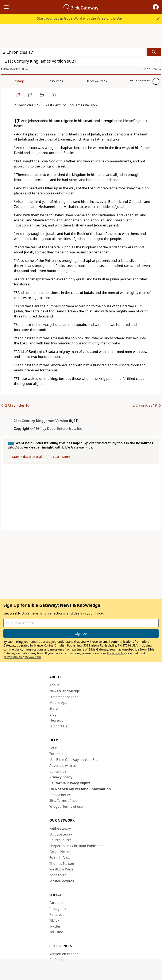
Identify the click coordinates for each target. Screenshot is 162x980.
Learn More (61, 457)
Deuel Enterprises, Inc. (65, 428)
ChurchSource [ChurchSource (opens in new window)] (60, 840)
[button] (156, 7)
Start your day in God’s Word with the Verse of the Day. (80, 18)
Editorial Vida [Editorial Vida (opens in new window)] (60, 858)
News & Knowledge (65, 691)
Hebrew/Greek (56, 81)
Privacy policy (61, 777)
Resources (31, 81)
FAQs (53, 748)
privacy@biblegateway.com (22, 657)
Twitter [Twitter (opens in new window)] (55, 926)
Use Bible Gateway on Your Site (74, 760)
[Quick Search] (73, 52)
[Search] (154, 52)
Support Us (58, 726)
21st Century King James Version (41, 421)
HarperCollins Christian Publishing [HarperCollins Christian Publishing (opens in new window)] (76, 846)
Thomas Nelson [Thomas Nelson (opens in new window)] (62, 864)
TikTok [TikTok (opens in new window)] (54, 920)
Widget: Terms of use (66, 806)
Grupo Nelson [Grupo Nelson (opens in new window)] (60, 852)
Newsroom (58, 720)
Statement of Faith (64, 697)
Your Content (83, 81)
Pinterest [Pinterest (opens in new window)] (56, 914)
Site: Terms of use (63, 801)
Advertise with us (63, 766)
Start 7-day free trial (27, 457)
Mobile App (58, 703)
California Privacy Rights (70, 783)
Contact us (58, 771)
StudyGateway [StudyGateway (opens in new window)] (61, 834)
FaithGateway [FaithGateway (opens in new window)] (60, 828)
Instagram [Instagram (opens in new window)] (58, 909)
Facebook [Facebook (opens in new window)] (57, 903)
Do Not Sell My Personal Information (80, 789)
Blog (53, 714)
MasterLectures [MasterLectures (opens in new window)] (62, 881)
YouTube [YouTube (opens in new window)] (56, 932)
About (54, 685)
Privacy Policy (116, 653)
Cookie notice (60, 795)
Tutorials (56, 754)
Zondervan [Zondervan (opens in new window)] (58, 875)
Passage (11, 81)
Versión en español (64, 954)
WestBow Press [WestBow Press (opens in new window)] (61, 869)
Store (54, 708)
